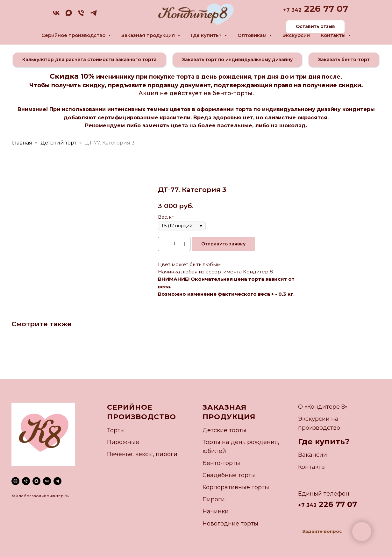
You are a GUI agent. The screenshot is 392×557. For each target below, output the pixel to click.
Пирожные (123, 442)
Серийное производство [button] (74, 35)
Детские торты (225, 430)
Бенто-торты (221, 463)
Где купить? (324, 442)
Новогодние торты (230, 524)
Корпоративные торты (236, 487)
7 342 (294, 10)
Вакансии (313, 455)
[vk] (56, 15)
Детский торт (58, 143)
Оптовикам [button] (253, 35)
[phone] (81, 15)
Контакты (312, 467)
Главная (22, 143)
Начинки (216, 511)
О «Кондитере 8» (323, 407)
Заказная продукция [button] (149, 35)
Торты (116, 430)
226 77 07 (325, 9)
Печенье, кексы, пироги (142, 454)
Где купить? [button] (207, 35)
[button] (89, 60)
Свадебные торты (229, 475)
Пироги (214, 499)
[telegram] (93, 15)
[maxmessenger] (69, 15)
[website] (15, 481)
